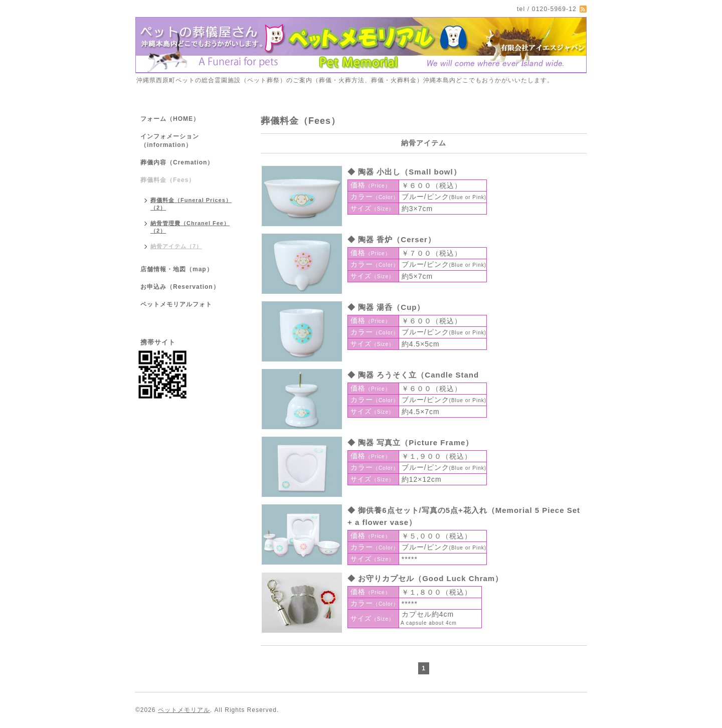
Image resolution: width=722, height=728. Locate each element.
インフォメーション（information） (170, 141)
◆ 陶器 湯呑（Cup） (386, 307)
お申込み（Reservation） (180, 287)
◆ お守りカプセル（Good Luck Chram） (425, 578)
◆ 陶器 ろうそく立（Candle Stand (413, 375)
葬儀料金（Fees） (168, 180)
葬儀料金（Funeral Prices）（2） (191, 204)
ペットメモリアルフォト (176, 304)
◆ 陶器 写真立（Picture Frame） (410, 442)
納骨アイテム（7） (176, 246)
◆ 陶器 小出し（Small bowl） (404, 172)
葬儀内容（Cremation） (177, 162)
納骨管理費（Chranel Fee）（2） (190, 227)
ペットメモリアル (184, 710)
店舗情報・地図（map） (177, 269)
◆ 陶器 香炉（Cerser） (392, 239)
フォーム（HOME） (170, 119)
